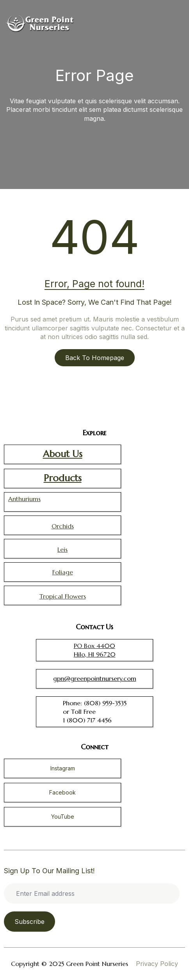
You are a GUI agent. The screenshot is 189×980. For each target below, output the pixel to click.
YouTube (63, 817)
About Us (63, 454)
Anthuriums (24, 499)
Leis (62, 549)
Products (63, 478)
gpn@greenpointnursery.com (95, 678)
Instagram (63, 768)
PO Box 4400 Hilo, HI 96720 (95, 650)
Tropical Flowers (63, 596)
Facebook (62, 792)
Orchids (63, 526)
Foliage (63, 572)
